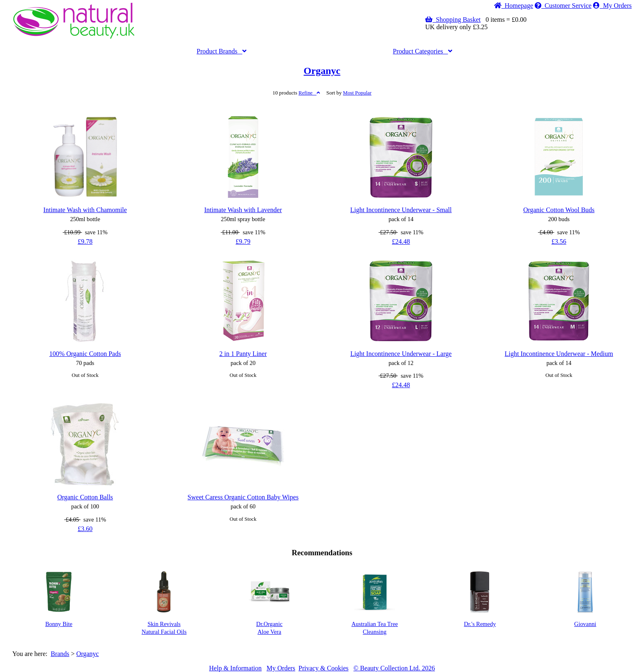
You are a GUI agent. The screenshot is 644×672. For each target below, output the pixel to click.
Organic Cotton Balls (85, 497)
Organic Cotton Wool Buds (559, 210)
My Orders (612, 6)
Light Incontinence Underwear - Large (401, 354)
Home (514, 6)
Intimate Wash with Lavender (243, 210)
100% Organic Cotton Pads (85, 354)
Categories (423, 51)
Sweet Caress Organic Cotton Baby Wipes (243, 497)
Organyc (322, 71)
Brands (222, 51)
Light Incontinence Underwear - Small (401, 210)
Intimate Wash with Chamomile (85, 210)
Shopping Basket (453, 20)
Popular (357, 93)
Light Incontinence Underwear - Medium (559, 354)
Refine (309, 93)
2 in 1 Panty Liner (243, 354)
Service (563, 6)
